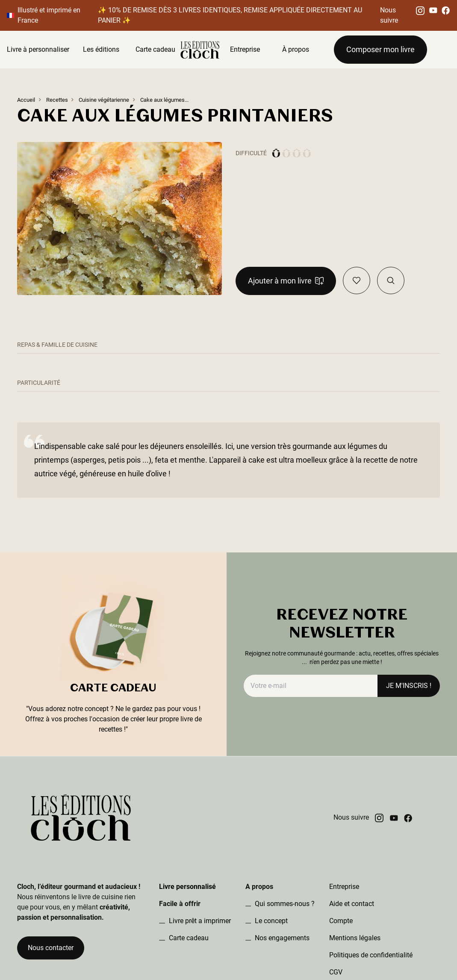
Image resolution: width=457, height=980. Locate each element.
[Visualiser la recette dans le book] (391, 280)
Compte (341, 921)
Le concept (270, 921)
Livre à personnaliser (38, 49)
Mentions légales (355, 938)
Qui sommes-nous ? (284, 904)
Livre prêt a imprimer (199, 921)
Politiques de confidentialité (371, 955)
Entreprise (245, 49)
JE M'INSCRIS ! (409, 686)
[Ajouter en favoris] (357, 280)
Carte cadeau (155, 49)
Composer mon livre (380, 49)
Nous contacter (51, 948)
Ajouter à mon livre (286, 281)
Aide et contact (352, 904)
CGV (336, 972)
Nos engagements (281, 938)
